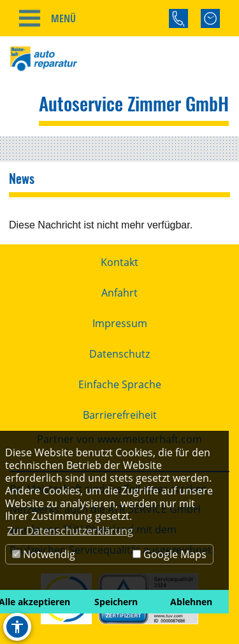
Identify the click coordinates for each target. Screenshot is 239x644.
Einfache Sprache (120, 384)
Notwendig (44, 554)
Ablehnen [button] (191, 602)
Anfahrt (119, 293)
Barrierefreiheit (120, 415)
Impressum (120, 323)
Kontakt (119, 262)
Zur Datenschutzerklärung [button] (70, 531)
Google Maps (170, 554)
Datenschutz (119, 354)
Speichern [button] (116, 602)
